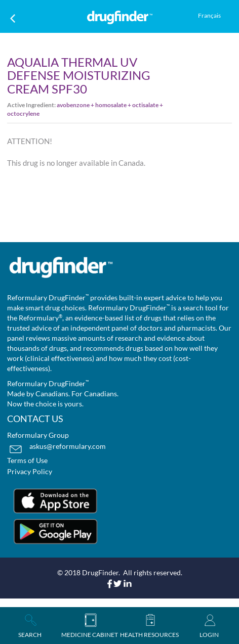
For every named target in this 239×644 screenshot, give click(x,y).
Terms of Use (27, 460)
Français (209, 15)
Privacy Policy (30, 471)
